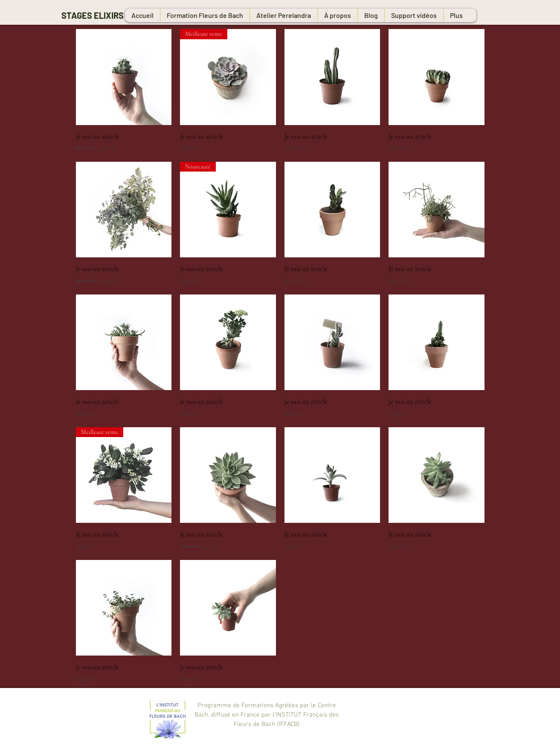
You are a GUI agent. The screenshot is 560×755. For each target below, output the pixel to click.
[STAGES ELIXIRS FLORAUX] (119, 15)
